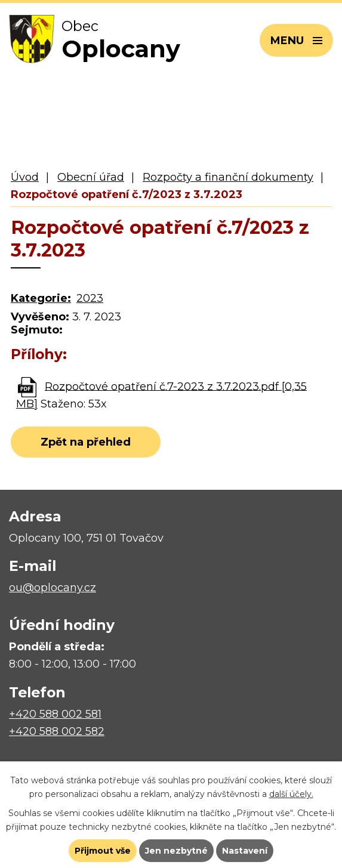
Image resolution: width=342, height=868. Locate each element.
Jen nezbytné (176, 851)
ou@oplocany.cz (53, 588)
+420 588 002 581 (55, 714)
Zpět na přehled (86, 442)
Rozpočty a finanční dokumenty (228, 177)
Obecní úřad (91, 177)
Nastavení (245, 851)
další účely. (291, 794)
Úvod (25, 177)
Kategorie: (41, 298)
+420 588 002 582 (57, 731)
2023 (90, 298)
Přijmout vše (103, 851)
